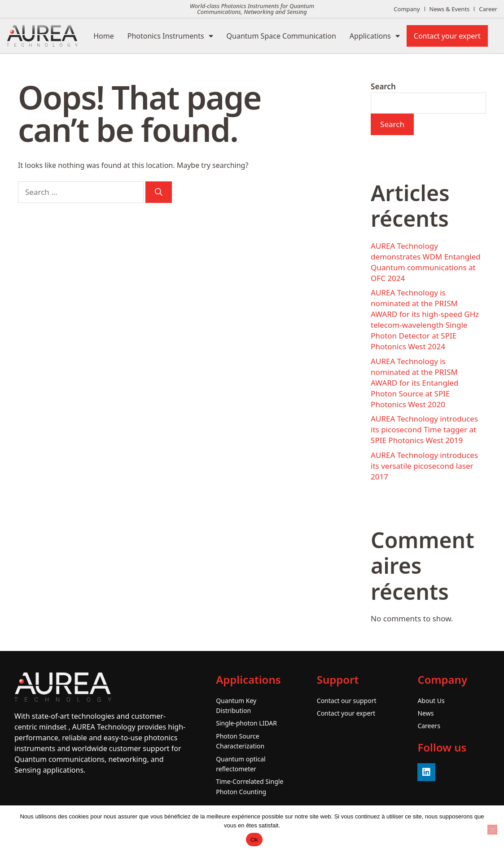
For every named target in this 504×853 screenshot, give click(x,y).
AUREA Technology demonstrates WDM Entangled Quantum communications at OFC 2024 (426, 262)
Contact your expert (447, 36)
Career (488, 9)
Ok (254, 840)
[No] (492, 830)
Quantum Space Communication (281, 36)
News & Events (450, 9)
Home (104, 36)
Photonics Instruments (170, 36)
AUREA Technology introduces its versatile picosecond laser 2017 (424, 466)
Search (383, 86)
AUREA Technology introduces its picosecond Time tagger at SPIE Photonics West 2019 (424, 429)
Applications (375, 36)
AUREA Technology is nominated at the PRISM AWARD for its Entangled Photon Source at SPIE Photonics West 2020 (414, 383)
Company (407, 9)
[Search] (159, 192)
